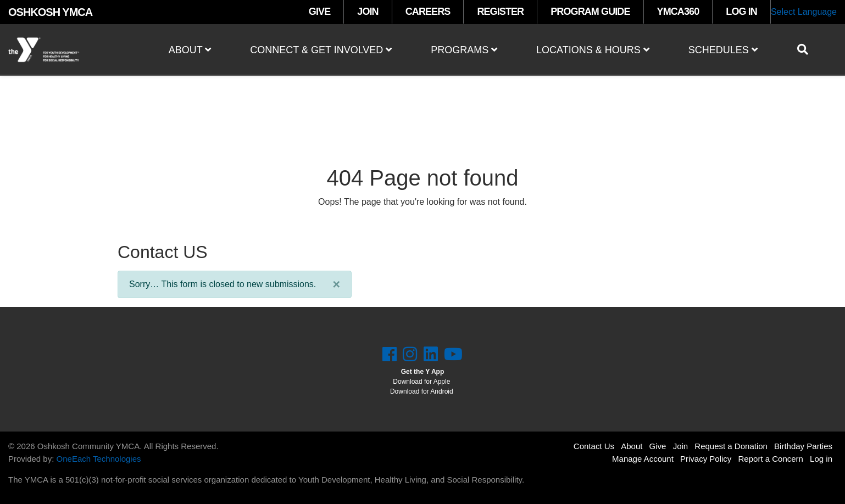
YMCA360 (678, 12)
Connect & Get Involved (321, 50)
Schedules (723, 50)
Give (658, 446)
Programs (464, 50)
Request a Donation (731, 446)
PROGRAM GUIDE (590, 12)
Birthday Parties (803, 446)
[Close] (336, 284)
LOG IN (741, 12)
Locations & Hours (593, 50)
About (190, 50)
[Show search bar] (807, 49)
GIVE (319, 12)
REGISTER (500, 12)
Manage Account (643, 459)
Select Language (804, 12)
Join (681, 446)
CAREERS (428, 12)
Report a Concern (771, 459)
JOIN (368, 12)
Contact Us (594, 446)
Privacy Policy (706, 459)
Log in (821, 459)
